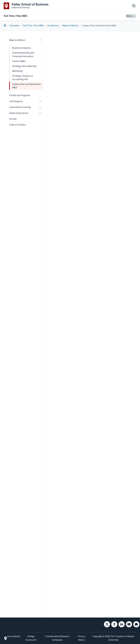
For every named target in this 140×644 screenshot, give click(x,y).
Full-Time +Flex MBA (15, 16)
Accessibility (14, 636)
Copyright (97, 636)
